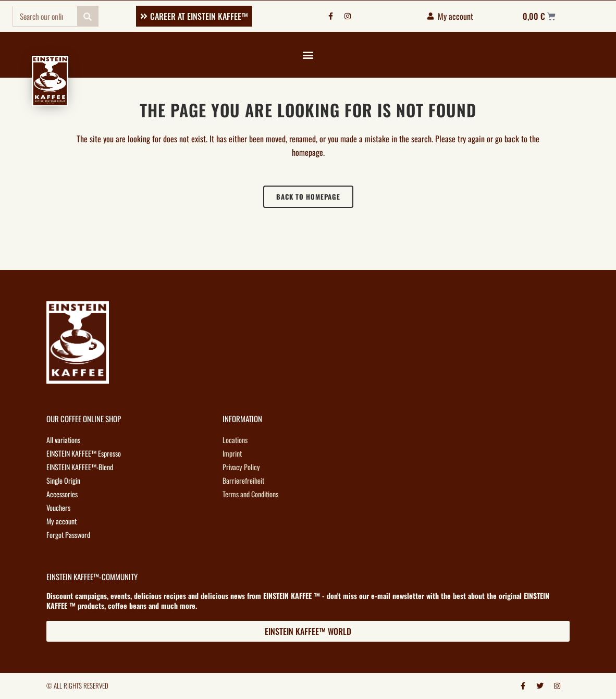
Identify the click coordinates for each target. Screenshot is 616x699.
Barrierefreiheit (243, 480)
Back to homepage (308, 197)
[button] (308, 55)
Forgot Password (68, 535)
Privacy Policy (241, 467)
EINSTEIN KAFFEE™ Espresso (83, 453)
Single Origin (63, 480)
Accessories (62, 494)
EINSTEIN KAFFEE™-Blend (79, 467)
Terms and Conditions (250, 494)
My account (61, 521)
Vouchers (58, 507)
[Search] (88, 16)
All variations (63, 440)
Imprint (232, 453)
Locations (235, 440)
